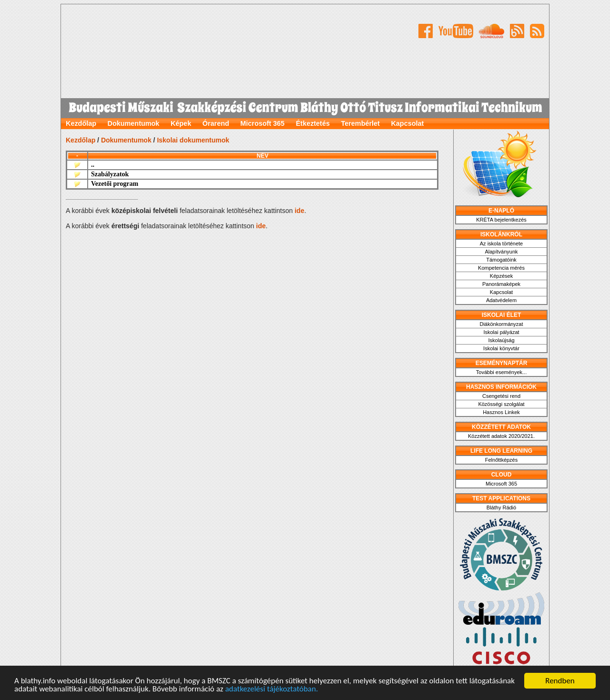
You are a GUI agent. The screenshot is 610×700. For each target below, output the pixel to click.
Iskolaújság (501, 340)
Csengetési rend (501, 396)
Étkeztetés (313, 123)
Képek (181, 123)
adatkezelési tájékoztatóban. (271, 689)
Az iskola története (502, 243)
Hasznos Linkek (501, 412)
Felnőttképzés (501, 460)
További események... (501, 372)
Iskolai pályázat (501, 332)
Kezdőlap (81, 123)
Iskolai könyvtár (501, 348)
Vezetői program (115, 184)
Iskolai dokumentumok (193, 140)
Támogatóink (501, 260)
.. (93, 165)
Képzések (501, 276)
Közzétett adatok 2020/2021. (501, 436)
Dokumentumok (134, 123)
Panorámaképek (501, 284)
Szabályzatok (110, 174)
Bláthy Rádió (501, 507)
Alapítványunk (501, 252)
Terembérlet (361, 123)
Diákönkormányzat (501, 324)
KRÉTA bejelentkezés (501, 220)
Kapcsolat (407, 123)
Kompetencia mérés (501, 268)
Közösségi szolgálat (501, 404)
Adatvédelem (501, 300)
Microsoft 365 (262, 123)
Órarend (216, 123)
